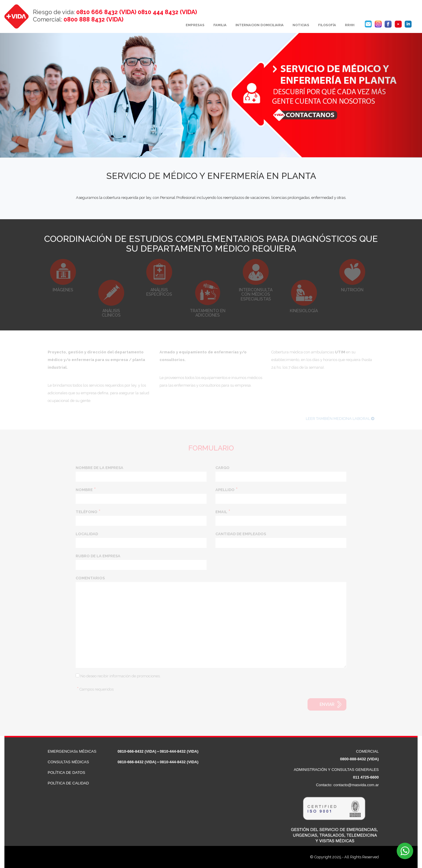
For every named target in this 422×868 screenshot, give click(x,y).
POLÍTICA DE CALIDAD (68, 783)
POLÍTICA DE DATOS (66, 773)
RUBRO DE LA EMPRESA (98, 556)
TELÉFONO (87, 512)
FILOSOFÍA (327, 25)
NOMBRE (84, 490)
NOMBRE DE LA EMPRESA (99, 468)
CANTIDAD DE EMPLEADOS (241, 534)
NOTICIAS (301, 25)
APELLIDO (225, 490)
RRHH (350, 25)
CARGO (222, 468)
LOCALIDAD (87, 534)
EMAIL (221, 512)
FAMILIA (220, 25)
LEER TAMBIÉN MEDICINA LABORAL (340, 422)
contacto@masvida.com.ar (356, 785)
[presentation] (120, 710)
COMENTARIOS (90, 578)
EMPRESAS (195, 25)
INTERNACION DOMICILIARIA (260, 25)
